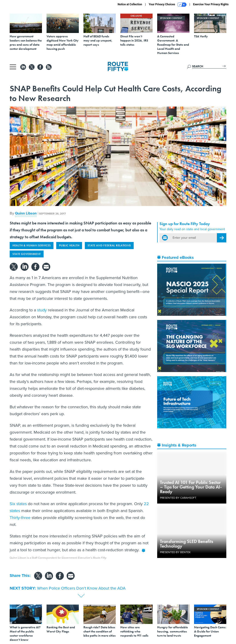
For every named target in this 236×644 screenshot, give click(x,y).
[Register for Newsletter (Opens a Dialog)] (222, 238)
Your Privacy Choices (168, 5)
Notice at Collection (130, 4)
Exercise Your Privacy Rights (211, 4)
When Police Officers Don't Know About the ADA (81, 588)
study (42, 310)
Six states (18, 504)
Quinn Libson (26, 213)
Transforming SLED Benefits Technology (187, 544)
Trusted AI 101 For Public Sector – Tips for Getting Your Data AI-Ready (191, 487)
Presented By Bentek (175, 552)
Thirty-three (20, 518)
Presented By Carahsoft (178, 498)
